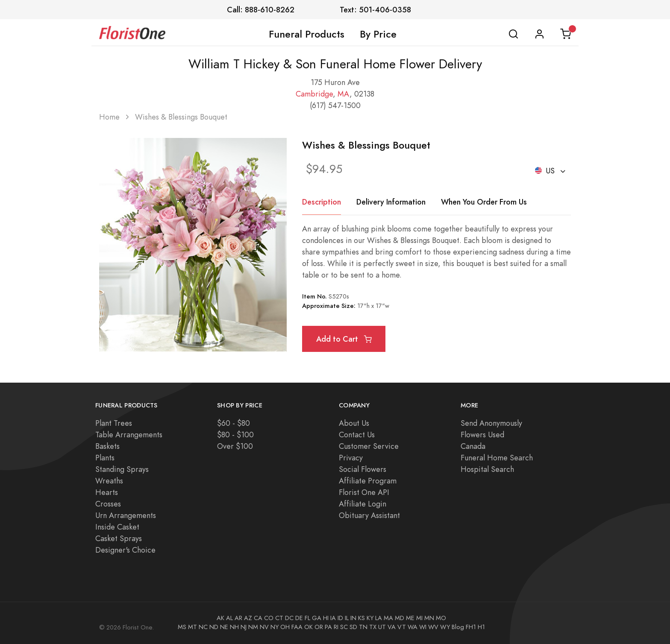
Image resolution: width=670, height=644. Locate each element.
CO (269, 618)
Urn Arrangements (126, 515)
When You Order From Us (484, 202)
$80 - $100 (235, 435)
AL (229, 618)
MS (182, 627)
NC (203, 627)
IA (333, 618)
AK (220, 618)
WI (423, 627)
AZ (248, 618)
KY (370, 618)
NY (275, 627)
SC (344, 627)
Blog (458, 627)
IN (353, 618)
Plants (105, 458)
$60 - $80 (234, 423)
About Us (354, 423)
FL (307, 618)
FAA (297, 627)
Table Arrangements (129, 435)
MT (192, 627)
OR (319, 627)
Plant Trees (114, 423)
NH (234, 627)
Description (322, 202)
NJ (244, 627)
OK (309, 627)
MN (429, 618)
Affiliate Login (363, 504)
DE (299, 618)
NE (224, 627)
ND (214, 627)
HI (326, 618)
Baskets (107, 446)
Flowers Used (482, 435)
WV (433, 627)
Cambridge (314, 94)
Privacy (351, 458)
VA (392, 627)
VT (402, 627)
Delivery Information (391, 202)
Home (109, 117)
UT (382, 627)
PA (328, 627)
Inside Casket (117, 527)
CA (258, 618)
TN (363, 627)
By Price (378, 34)
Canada (473, 446)
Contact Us (357, 435)
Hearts (107, 492)
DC (289, 618)
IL (347, 618)
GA (317, 618)
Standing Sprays (122, 469)
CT (279, 618)
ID (340, 618)
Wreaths (109, 481)
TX (373, 627)
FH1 (471, 627)
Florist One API (364, 492)
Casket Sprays (119, 538)
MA (344, 94)
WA (413, 627)
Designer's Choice (125, 550)
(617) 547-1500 (335, 105)
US (546, 171)
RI (336, 627)
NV (264, 627)
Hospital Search (487, 469)
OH (285, 627)
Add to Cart (344, 339)
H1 (481, 627)
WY (445, 627)
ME (410, 618)
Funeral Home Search (497, 458)
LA (379, 618)
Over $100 (235, 446)
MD (400, 618)
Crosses (108, 504)
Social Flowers (363, 469)
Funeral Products (307, 34)
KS (361, 618)
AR (238, 618)
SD (353, 627)
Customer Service (369, 446)
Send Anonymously (491, 423)
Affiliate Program (368, 481)
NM (253, 627)
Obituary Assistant (369, 515)
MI (419, 618)
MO (441, 618)
